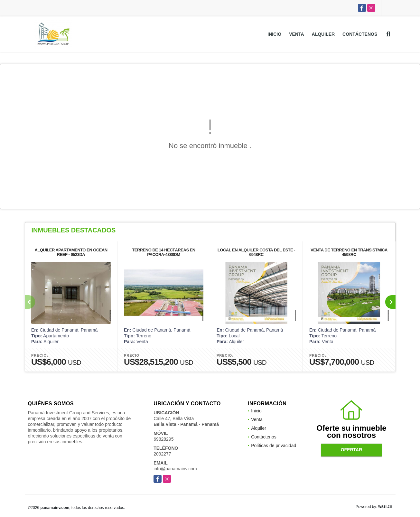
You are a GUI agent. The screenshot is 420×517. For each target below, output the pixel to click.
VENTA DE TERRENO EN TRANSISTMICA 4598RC (349, 252)
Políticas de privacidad (274, 446)
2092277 (162, 454)
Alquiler (323, 34)
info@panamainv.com (175, 469)
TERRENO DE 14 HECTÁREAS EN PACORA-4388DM (163, 252)
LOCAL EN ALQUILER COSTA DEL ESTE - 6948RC (256, 252)
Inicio (274, 34)
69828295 (163, 439)
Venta (296, 34)
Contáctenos (360, 34)
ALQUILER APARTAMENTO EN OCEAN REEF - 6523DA (71, 252)
